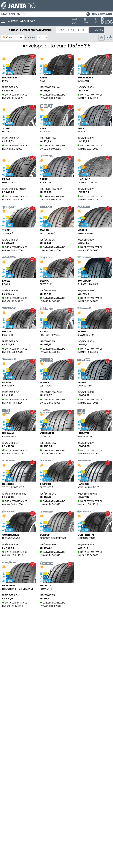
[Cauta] (97, 30)
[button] (85, 21)
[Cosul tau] (75, 21)
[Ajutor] (96, 21)
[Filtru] (109, 38)
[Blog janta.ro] (107, 21)
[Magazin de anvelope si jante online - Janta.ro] (56, 6)
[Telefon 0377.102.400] (99, 14)
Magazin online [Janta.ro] (14, 14)
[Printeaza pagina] (102, 38)
